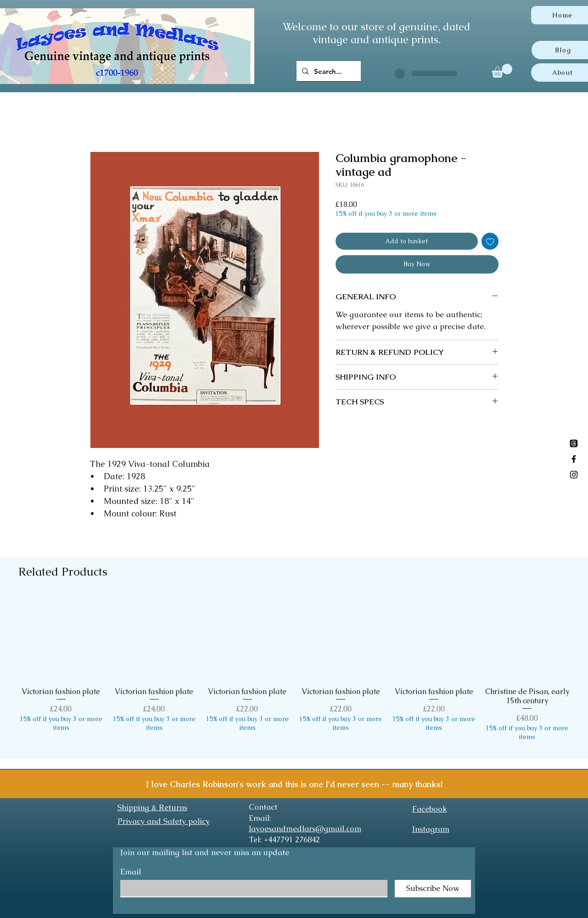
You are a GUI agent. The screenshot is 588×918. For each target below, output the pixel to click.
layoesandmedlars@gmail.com (305, 828)
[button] (502, 71)
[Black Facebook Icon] (574, 459)
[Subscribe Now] (433, 889)
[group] (294, 673)
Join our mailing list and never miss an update (205, 852)
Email (131, 872)
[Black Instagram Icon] (574, 475)
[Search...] (328, 71)
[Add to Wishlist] (490, 241)
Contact (263, 807)
